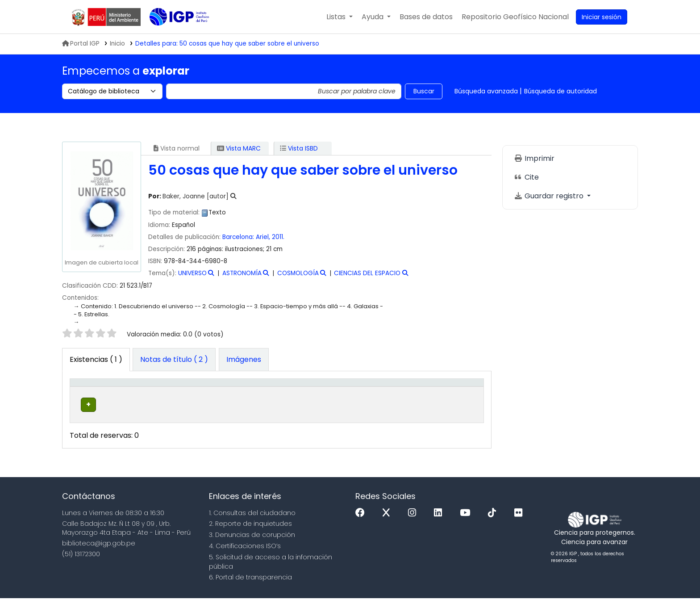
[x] (388, 523)
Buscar (424, 91)
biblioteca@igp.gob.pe (99, 553)
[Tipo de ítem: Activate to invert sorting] (94, 392)
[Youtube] (467, 523)
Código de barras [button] (446, 392)
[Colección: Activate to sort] (213, 392)
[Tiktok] (494, 523)
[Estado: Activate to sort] (404, 392)
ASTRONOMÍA (242, 273)
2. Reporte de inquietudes (250, 533)
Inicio (117, 44)
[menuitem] (515, 17)
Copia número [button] (346, 392)
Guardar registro (550, 196)
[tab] (174, 360)
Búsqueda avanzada (486, 91)
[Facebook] (362, 523)
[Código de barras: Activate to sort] (454, 392)
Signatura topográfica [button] (271, 392)
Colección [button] (201, 396)
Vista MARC (239, 148)
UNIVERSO (192, 273)
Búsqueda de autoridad (560, 91)
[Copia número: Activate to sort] (356, 392)
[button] (340, 17)
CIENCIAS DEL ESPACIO (367, 273)
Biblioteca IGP (172, 35)
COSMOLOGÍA (298, 273)
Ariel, (264, 237)
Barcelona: (239, 237)
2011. (278, 237)
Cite (526, 177)
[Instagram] (414, 523)
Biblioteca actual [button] (138, 392)
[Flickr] (521, 523)
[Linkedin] (440, 523)
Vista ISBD (299, 148)
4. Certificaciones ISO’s (245, 556)
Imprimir (534, 158)
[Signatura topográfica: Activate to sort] (287, 392)
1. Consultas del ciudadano (252, 523)
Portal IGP (81, 44)
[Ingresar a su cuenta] (602, 17)
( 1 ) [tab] (96, 359)
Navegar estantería (281, 419)
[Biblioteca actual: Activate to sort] (148, 392)
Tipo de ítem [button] (86, 392)
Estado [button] (399, 396)
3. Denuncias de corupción (252, 545)
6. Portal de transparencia (250, 587)
